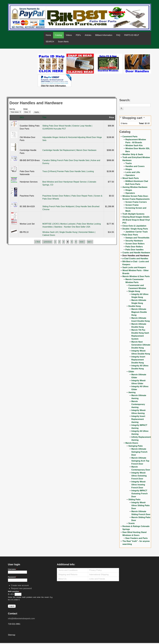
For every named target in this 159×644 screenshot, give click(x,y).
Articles (88, 35)
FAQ (118, 35)
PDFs (78, 35)
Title (44, 117)
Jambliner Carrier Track (137, 232)
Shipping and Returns (68, 575)
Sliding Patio (134, 500)
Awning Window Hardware (135, 187)
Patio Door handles (135, 250)
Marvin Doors (132, 443)
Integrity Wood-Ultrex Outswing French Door (139, 476)
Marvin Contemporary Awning (138, 404)
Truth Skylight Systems (133, 214)
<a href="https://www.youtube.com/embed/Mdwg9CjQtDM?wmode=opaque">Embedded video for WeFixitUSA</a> (23, 64)
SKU (22, 117)
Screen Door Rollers (135, 244)
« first (37, 242)
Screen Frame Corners (136, 202)
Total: (141, 123)
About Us (62, 579)
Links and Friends (97, 579)
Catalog (58, 35)
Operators (130, 175)
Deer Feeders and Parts (137, 538)
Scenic (132, 523)
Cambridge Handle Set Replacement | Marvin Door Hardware (69, 150)
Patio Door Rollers (134, 247)
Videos (69, 35)
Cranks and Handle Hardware (136, 253)
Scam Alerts (63, 42)
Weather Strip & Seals (133, 154)
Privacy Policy (96, 570)
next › (82, 242)
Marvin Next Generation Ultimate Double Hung (141, 345)
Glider (131, 372)
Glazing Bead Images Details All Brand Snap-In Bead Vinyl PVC (136, 220)
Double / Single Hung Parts (135, 229)
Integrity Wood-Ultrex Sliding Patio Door (141, 505)
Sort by (12, 109)
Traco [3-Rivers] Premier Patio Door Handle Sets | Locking (68, 171)
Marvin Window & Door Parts (136, 276)
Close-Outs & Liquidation (134, 226)
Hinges (129, 169)
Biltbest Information (104, 35)
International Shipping (99, 575)
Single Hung (134, 291)
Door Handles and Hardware (136, 256)
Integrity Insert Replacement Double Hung (138, 360)
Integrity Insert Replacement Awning (138, 419)
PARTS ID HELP (132, 35)
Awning (132, 392)
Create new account (20, 585)
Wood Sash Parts (131, 178)
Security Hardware (134, 241)
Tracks (129, 163)
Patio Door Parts (130, 235)
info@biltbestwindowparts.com (21, 619)
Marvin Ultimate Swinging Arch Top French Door (140, 461)
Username (12, 569)
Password (12, 577)
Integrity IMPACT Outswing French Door (140, 494)
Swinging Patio (136, 446)
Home (48, 35)
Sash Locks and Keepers (134, 267)
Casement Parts (130, 137)
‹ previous (47, 242)
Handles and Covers (135, 166)
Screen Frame (132, 205)
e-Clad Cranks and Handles (135, 259)
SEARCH (50, 42)
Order (26, 109)
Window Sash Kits (134, 145)
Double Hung (135, 306)
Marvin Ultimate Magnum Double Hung (139, 312)
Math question (14, 591)
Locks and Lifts (133, 172)
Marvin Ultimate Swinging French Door (139, 452)
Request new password (21, 588)
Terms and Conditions (68, 570)
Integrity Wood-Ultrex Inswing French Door (139, 485)
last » (90, 242)
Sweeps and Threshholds (137, 238)
